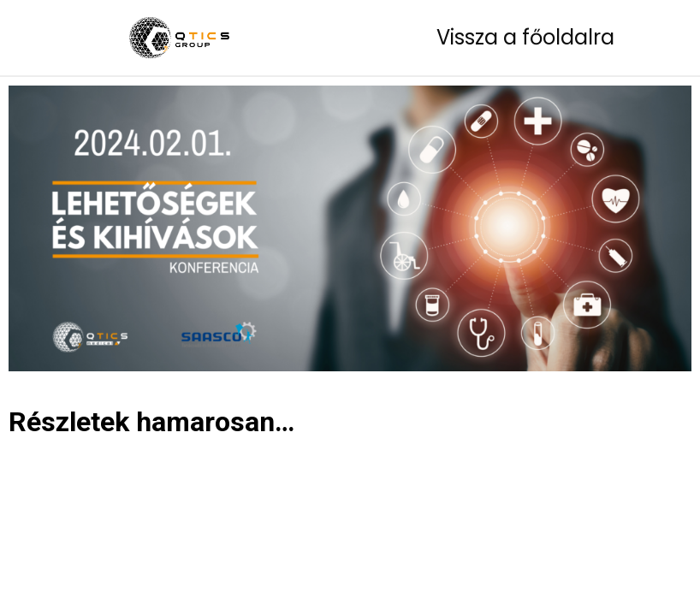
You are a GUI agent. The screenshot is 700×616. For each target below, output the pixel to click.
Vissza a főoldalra (525, 37)
